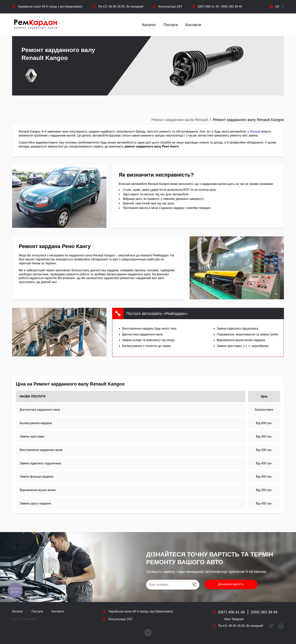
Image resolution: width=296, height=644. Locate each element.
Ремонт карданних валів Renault (180, 120)
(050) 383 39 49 (232, 7)
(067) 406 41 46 (208, 7)
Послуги (171, 25)
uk (274, 7)
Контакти (193, 25)
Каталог (149, 25)
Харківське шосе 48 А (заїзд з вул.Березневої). (50, 7)
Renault (255, 132)
